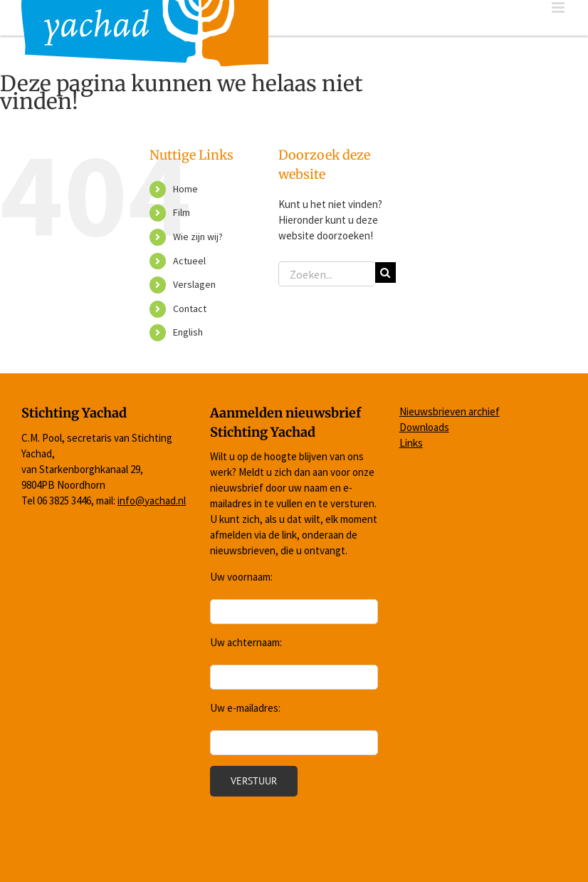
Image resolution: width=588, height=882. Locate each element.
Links (411, 443)
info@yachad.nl (152, 500)
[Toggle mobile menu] (559, 7)
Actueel (189, 261)
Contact (190, 308)
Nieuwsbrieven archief (450, 411)
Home (185, 189)
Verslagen (194, 284)
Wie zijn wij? (198, 237)
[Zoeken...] (327, 274)
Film (182, 212)
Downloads (424, 427)
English (188, 332)
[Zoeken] (385, 273)
